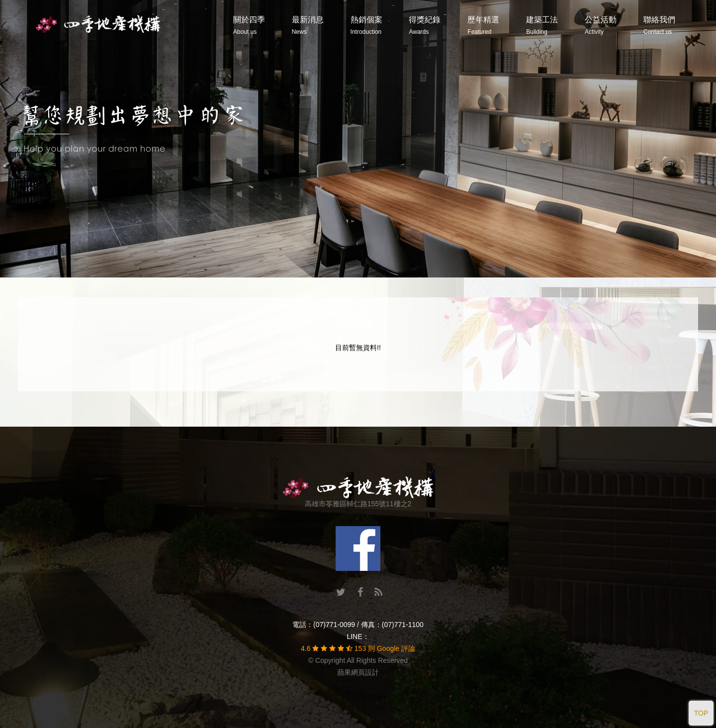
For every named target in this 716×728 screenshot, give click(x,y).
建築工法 (542, 25)
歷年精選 (483, 25)
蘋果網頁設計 (358, 672)
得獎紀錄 (425, 25)
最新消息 (308, 25)
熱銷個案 (366, 25)
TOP (701, 713)
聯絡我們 (659, 25)
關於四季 (249, 25)
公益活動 (601, 25)
